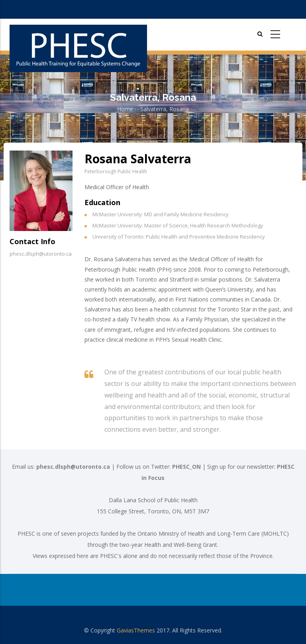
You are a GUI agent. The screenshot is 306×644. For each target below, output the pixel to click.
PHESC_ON (186, 467)
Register (280, 9)
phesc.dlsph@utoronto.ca (73, 467)
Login (254, 9)
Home (125, 109)
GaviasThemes (136, 630)
